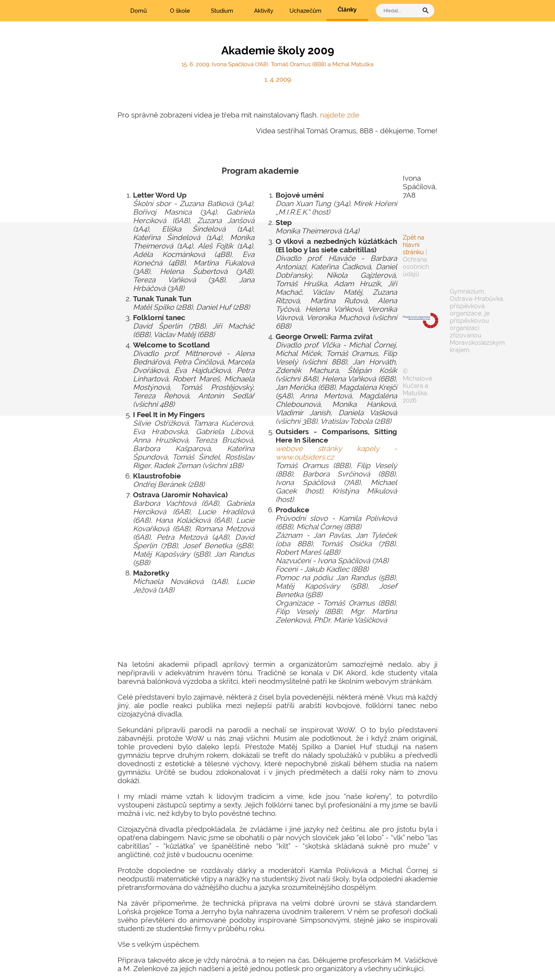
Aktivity (264, 11)
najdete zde (340, 115)
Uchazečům (305, 11)
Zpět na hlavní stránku (414, 245)
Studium (222, 11)
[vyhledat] (399, 11)
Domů (139, 11)
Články (347, 10)
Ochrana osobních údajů (416, 267)
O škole (180, 11)
